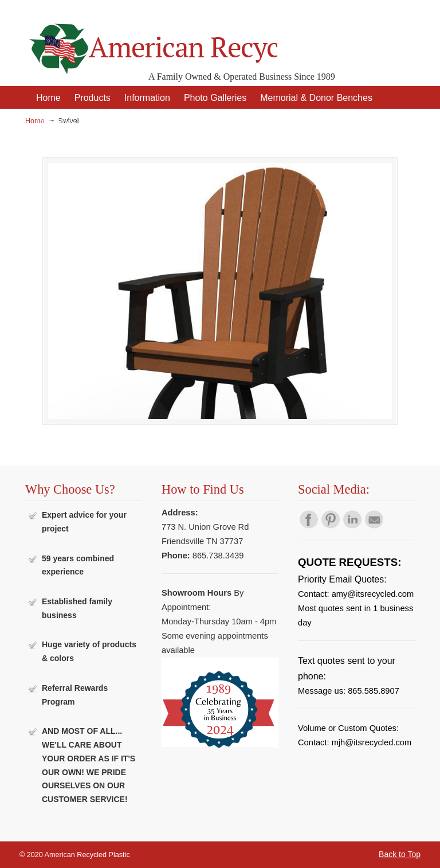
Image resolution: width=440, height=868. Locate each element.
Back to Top (400, 854)
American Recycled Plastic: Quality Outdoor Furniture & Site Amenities (151, 40)
